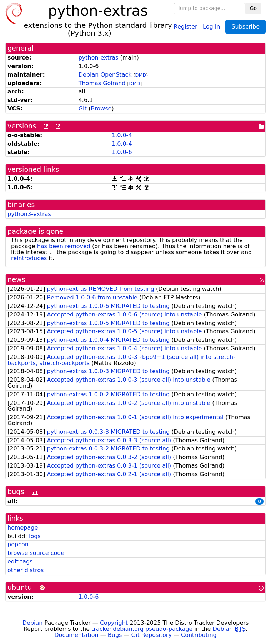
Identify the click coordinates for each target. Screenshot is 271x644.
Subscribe (245, 27)
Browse (101, 109)
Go (253, 8)
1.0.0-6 (122, 152)
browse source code (36, 553)
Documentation (76, 635)
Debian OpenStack (105, 75)
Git (83, 109)
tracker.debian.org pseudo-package (142, 629)
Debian (33, 623)
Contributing (199, 635)
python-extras (99, 58)
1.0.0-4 (122, 135)
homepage (23, 528)
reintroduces (29, 258)
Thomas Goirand (102, 83)
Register (186, 26)
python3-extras (29, 214)
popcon (18, 544)
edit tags (20, 561)
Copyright (114, 623)
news (16, 280)
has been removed (64, 246)
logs (35, 536)
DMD (141, 75)
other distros (26, 570)
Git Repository (152, 635)
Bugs (115, 635)
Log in (211, 26)
